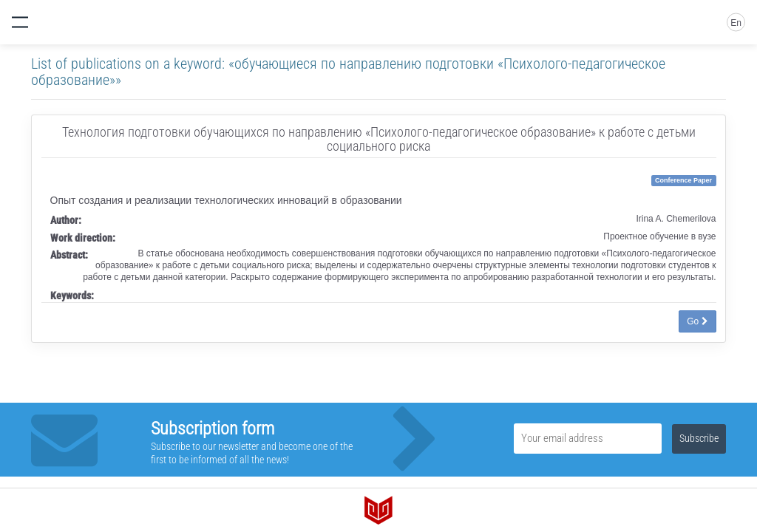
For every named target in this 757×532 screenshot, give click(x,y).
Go (697, 321)
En (736, 23)
